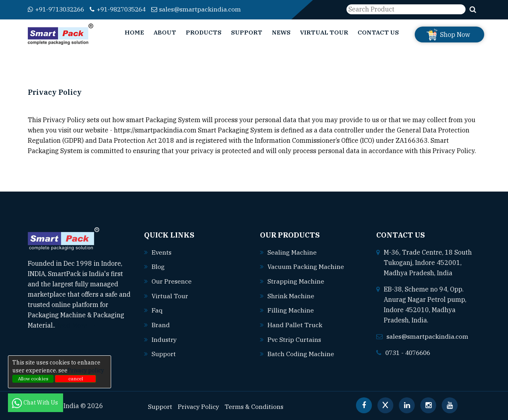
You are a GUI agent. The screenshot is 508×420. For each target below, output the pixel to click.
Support (247, 32)
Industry (165, 338)
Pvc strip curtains (295, 338)
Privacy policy (86, 370)
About (165, 32)
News (281, 32)
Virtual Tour (324, 32)
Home (134, 32)
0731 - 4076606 (410, 353)
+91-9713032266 (59, 9)
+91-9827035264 (125, 9)
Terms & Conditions (256, 405)
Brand (161, 324)
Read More (75, 325)
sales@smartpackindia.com (207, 9)
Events (162, 252)
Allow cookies (33, 379)
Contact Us (378, 32)
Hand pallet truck (295, 324)
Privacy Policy (199, 405)
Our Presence (172, 281)
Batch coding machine (301, 352)
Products (204, 32)
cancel (76, 379)
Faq (157, 309)
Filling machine (291, 309)
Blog (158, 267)
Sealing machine (292, 252)
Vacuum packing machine (306, 267)
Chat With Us (36, 403)
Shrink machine (291, 295)
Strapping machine (296, 281)
